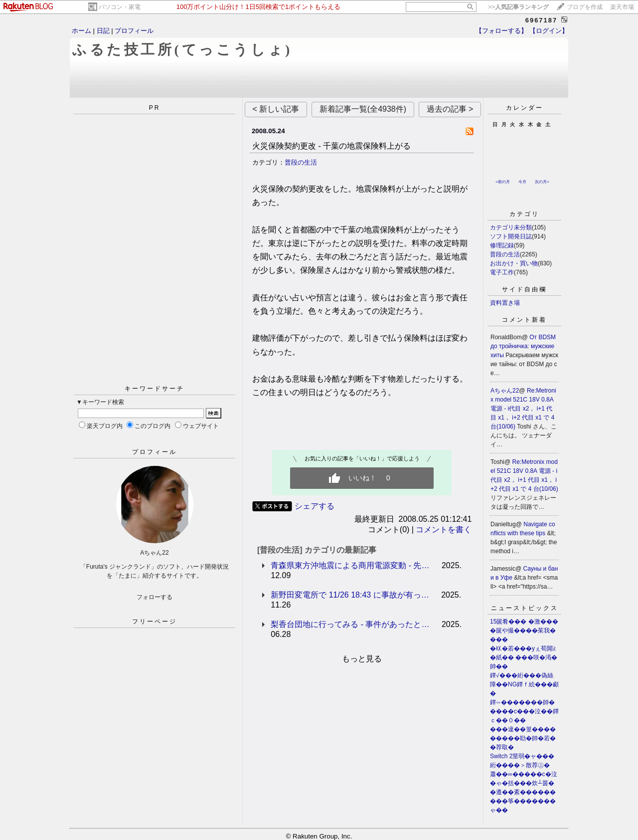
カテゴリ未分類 (511, 227)
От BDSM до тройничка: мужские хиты (523, 346)
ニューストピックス (525, 608)
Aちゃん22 (505, 391)
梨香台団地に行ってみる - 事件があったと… (350, 624)
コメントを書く (444, 529)
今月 (522, 182)
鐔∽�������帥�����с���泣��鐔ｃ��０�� (524, 711)
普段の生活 (301, 162)
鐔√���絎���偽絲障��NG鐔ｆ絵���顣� (524, 684)
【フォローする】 (501, 31)
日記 (103, 31)
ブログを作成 (585, 7)
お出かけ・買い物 (514, 263)
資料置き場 (505, 303)
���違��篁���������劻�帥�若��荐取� (523, 738)
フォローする (155, 597)
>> (518, 7)
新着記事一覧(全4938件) (363, 109)
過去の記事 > (450, 109)
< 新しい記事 (276, 109)
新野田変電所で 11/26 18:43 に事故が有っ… (350, 595)
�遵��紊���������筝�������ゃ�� (523, 801)
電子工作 (502, 272)
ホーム (81, 31)
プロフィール (134, 31)
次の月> (542, 182)
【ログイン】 (549, 31)
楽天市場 (622, 7)
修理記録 (502, 245)
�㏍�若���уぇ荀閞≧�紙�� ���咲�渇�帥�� (524, 657)
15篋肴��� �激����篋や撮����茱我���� (524, 630)
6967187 (542, 20)
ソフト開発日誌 (511, 236)
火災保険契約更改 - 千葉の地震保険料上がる (331, 146)
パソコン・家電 (120, 7)
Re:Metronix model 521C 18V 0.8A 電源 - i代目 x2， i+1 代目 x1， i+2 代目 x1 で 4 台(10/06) (523, 409)
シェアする (315, 506)
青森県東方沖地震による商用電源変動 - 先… (350, 565)
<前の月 (503, 182)
